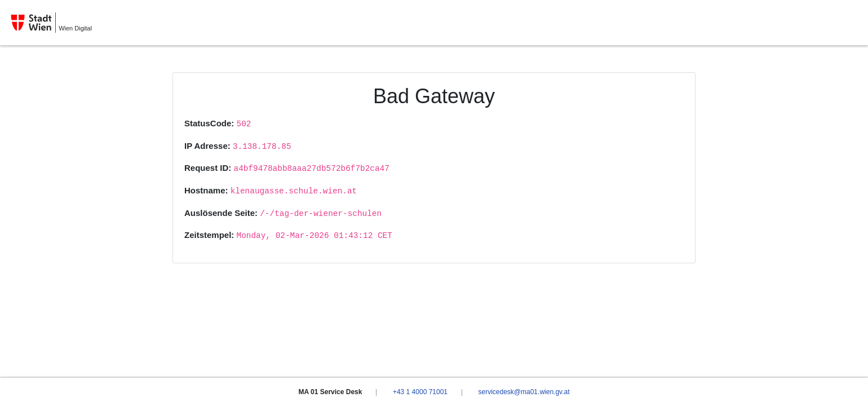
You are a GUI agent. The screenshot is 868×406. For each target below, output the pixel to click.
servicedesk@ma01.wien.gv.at (524, 392)
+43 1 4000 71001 (420, 392)
